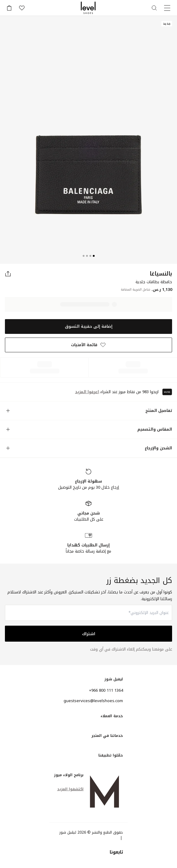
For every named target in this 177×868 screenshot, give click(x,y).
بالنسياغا (161, 274)
